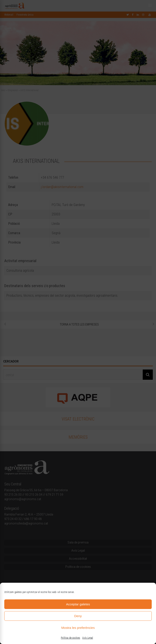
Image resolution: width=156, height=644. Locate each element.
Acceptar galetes (78, 604)
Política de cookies (70, 638)
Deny (78, 616)
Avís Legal (88, 638)
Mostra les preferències (78, 628)
